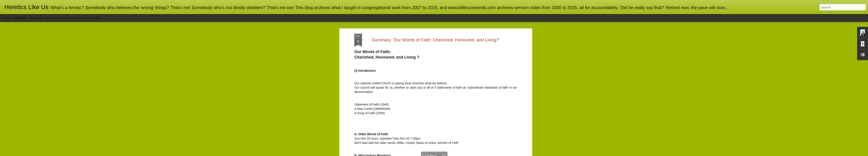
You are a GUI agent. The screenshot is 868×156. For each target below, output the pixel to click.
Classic (7, 18)
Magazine (35, 18)
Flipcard (20, 18)
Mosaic (50, 18)
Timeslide (93, 18)
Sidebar (63, 18)
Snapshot (78, 18)
